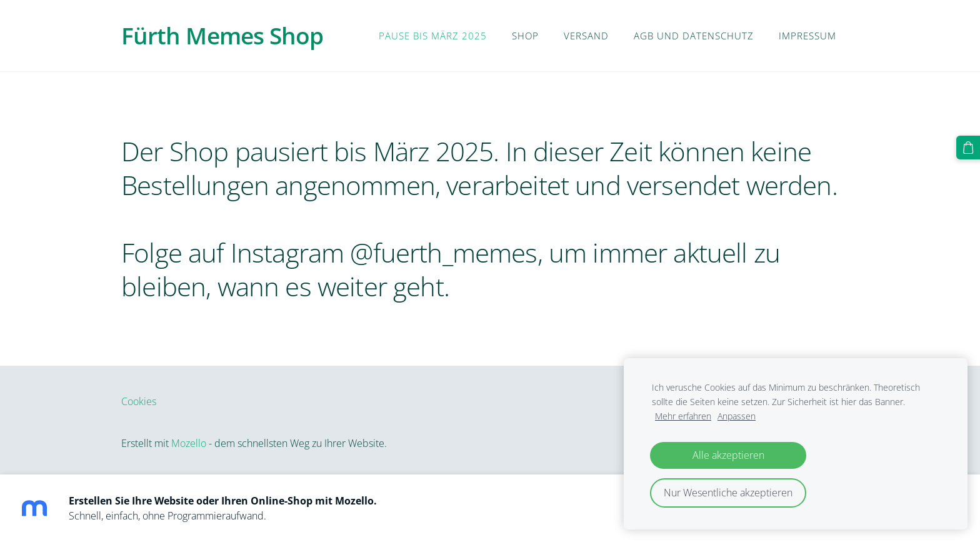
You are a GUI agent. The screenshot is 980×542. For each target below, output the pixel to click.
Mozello (189, 443)
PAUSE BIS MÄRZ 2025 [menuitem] (433, 36)
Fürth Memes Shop (222, 36)
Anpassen (737, 416)
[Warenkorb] (968, 148)
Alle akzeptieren (728, 455)
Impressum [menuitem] (807, 36)
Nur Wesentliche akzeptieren (728, 493)
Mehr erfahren (683, 416)
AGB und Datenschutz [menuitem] (694, 36)
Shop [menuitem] (525, 36)
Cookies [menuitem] (139, 401)
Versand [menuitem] (586, 36)
